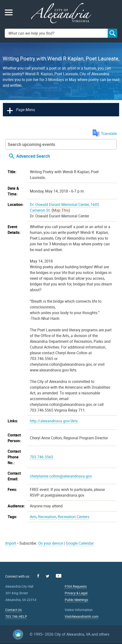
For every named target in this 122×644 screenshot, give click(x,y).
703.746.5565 (42, 457)
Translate (105, 134)
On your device (50, 543)
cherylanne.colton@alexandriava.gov (61, 476)
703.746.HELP (16, 616)
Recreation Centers (74, 517)
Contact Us (13, 610)
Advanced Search (33, 156)
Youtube (59, 576)
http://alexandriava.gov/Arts (54, 421)
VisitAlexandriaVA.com (82, 616)
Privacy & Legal (76, 593)
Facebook (38, 576)
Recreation (47, 517)
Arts (33, 517)
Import (11, 543)
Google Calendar (80, 543)
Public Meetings (76, 600)
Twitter (48, 576)
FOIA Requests (76, 586)
